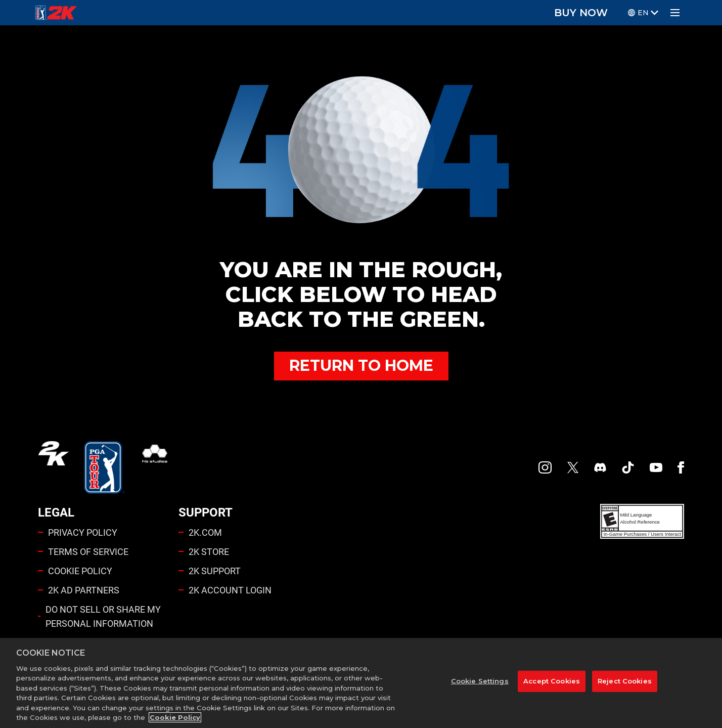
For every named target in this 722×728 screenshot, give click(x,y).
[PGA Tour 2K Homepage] (56, 13)
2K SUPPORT (215, 571)
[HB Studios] (155, 467)
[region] (361, 683)
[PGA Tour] (104, 467)
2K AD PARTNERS (84, 590)
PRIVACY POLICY (83, 532)
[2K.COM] (53, 467)
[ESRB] (642, 522)
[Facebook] (681, 467)
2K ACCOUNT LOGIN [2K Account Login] (230, 590)
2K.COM (205, 532)
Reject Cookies (625, 681)
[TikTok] (628, 467)
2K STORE (209, 551)
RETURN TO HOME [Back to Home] (361, 366)
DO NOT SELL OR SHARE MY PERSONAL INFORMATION (103, 616)
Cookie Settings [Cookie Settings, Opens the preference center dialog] (480, 681)
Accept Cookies (552, 681)
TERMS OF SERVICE (88, 551)
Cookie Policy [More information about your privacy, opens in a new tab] (175, 717)
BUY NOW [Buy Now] (581, 13)
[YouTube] (656, 467)
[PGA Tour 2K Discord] (600, 467)
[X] (573, 467)
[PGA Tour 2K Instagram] (545, 467)
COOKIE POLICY (80, 571)
